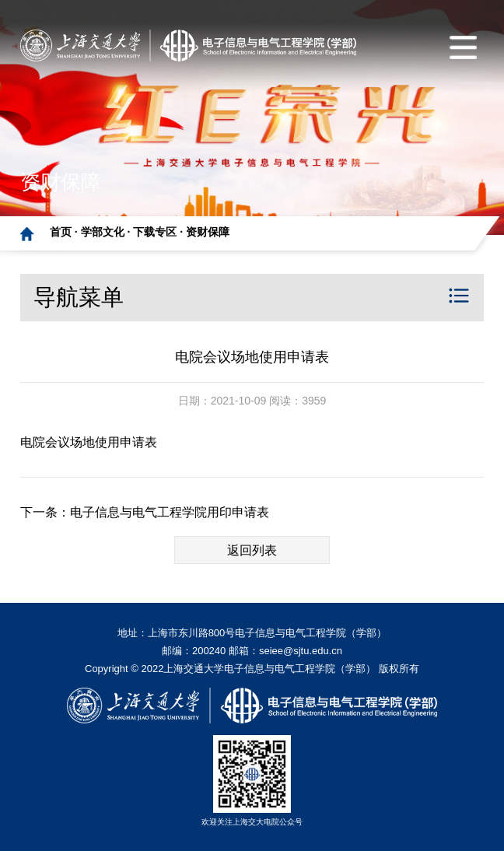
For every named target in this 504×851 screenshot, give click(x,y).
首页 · (65, 232)
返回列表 (252, 550)
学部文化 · (107, 232)
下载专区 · (159, 232)
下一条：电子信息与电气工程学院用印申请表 (145, 512)
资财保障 (208, 232)
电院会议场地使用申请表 (89, 442)
